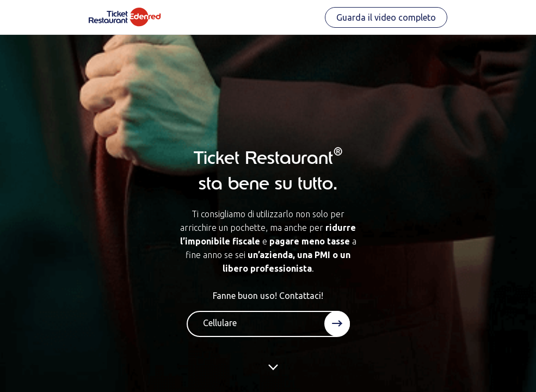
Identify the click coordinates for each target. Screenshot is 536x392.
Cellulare (220, 323)
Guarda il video (386, 17)
